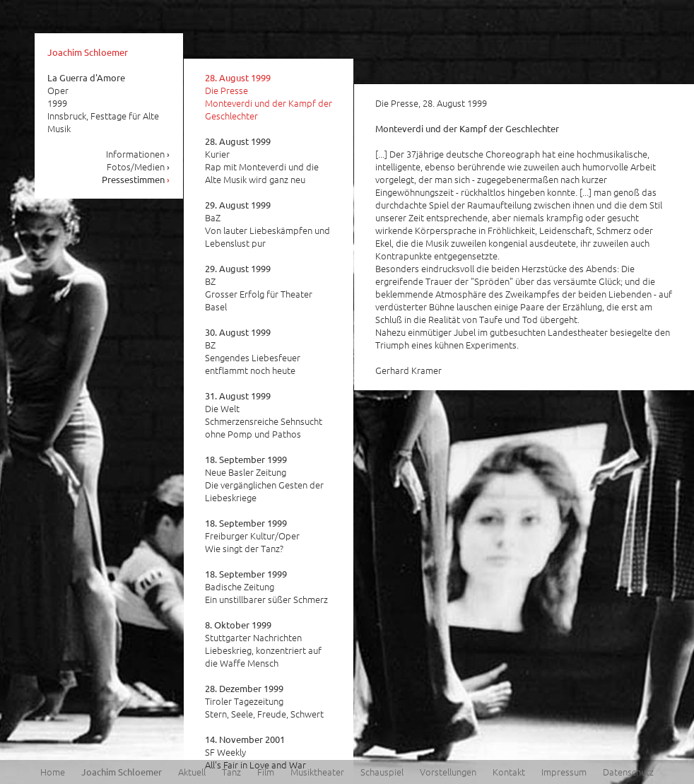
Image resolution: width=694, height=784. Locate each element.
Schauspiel (382, 772)
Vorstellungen (448, 772)
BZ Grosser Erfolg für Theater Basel (259, 288)
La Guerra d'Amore (86, 77)
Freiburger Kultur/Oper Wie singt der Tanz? (252, 536)
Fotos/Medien (139, 166)
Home (53, 772)
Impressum (564, 772)
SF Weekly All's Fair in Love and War (255, 752)
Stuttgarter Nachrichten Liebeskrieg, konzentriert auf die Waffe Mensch (263, 644)
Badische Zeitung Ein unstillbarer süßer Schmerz (266, 587)
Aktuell (192, 772)
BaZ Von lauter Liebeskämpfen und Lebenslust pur (267, 224)
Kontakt (509, 772)
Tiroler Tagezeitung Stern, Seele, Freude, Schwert (264, 701)
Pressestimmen (136, 179)
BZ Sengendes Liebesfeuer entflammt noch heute (253, 351)
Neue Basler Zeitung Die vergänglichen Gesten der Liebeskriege (264, 479)
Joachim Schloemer (88, 52)
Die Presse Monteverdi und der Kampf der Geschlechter (269, 97)
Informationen (138, 154)
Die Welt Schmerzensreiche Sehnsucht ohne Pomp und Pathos (264, 415)
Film (266, 772)
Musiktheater (317, 772)
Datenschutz (628, 772)
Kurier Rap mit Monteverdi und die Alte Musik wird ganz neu (262, 160)
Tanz (231, 772)
